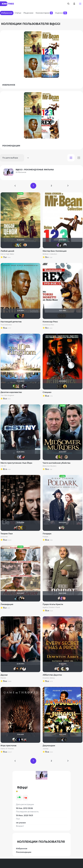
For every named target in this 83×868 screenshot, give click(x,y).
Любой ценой (7, 251)
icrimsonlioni (63, 245)
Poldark (45, 537)
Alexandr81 (23, 740)
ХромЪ (14, 386)
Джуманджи (49, 746)
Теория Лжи (7, 534)
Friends (3, 678)
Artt (58, 245)
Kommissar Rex (48, 325)
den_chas (16, 598)
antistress (60, 457)
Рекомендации (24, 852)
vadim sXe (65, 245)
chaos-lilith (61, 740)
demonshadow (58, 386)
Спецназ (47, 392)
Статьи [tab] (18, 13)
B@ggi (21, 457)
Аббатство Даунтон (52, 675)
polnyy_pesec (63, 386)
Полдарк (47, 534)
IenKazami (60, 316)
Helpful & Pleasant (61, 528)
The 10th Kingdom (7, 395)
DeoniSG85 (17, 669)
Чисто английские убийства (57, 463)
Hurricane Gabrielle (64, 598)
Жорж (63, 528)
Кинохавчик (18, 316)
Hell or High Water (7, 254)
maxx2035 (25, 245)
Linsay (25, 386)
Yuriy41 (61, 386)
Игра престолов (8, 746)
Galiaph (21, 740)
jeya (23, 457)
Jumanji (45, 749)
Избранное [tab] (7, 13)
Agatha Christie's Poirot (51, 607)
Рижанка (60, 598)
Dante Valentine (14, 740)
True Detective (6, 325)
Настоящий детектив (11, 322)
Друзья (4, 675)
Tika (57, 457)
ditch (63, 669)
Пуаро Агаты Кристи (53, 604)
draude (63, 740)
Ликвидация (7, 604)
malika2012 (62, 457)
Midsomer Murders (50, 466)
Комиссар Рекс (50, 322)
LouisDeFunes (64, 316)
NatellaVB (23, 598)
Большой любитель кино (16, 740)
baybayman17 (18, 245)
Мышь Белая (15, 528)
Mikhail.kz (21, 386)
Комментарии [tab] (44, 13)
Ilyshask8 (23, 245)
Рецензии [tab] (28, 13)
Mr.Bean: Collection (50, 254)
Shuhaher (18, 386)
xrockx (18, 598)
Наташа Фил (20, 528)
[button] (80, 4)
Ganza (23, 316)
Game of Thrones (7, 749)
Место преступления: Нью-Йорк (16, 463)
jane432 (24, 669)
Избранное (22, 849)
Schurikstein (20, 669)
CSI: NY (3, 466)
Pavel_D (18, 457)
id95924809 (23, 386)
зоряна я (58, 669)
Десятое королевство (11, 392)
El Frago (22, 528)
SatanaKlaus (16, 316)
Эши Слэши (62, 316)
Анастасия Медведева (67, 669)
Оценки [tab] (61, 13)
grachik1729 (61, 245)
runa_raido (66, 457)
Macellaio (61, 669)
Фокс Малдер (21, 598)
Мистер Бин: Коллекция (55, 251)
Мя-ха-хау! (16, 245)
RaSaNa (65, 669)
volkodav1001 (21, 316)
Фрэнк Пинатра (14, 245)
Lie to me (4, 537)
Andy (21, 245)
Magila (17, 528)
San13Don (65, 386)
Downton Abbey (49, 678)
